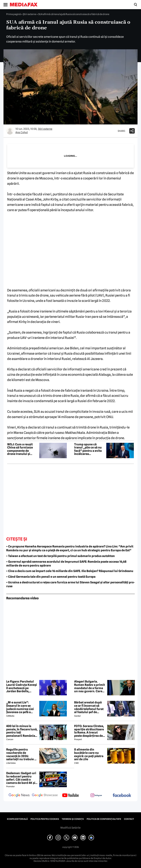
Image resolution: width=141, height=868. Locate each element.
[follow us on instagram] (96, 796)
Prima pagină (13, 14)
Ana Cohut (22, 132)
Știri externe (29, 14)
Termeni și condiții (73, 819)
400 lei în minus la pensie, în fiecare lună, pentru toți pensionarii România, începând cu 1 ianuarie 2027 (22, 731)
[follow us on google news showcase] (45, 796)
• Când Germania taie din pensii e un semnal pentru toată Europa (51, 577)
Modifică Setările (70, 828)
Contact (129, 819)
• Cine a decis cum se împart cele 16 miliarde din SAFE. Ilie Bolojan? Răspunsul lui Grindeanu (70, 571)
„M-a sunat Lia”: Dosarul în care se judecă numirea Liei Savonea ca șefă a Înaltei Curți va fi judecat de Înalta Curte (20, 707)
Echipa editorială (17, 819)
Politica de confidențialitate (104, 819)
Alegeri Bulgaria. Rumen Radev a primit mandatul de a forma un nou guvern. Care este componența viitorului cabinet (90, 686)
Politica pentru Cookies (45, 819)
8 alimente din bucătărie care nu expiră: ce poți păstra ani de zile (89, 754)
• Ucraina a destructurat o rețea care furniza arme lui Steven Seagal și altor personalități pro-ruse (70, 584)
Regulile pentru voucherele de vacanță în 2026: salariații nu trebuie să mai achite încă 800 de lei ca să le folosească (22, 754)
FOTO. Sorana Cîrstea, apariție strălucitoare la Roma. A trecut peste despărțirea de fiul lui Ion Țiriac (89, 731)
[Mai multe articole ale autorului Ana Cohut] (10, 131)
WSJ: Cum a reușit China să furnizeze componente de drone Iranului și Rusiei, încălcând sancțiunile (20, 449)
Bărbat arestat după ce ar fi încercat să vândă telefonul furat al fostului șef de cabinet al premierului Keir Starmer (90, 707)
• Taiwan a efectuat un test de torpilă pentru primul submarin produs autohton (60, 556)
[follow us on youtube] (70, 796)
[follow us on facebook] (122, 796)
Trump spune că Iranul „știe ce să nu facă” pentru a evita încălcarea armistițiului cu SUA (88, 449)
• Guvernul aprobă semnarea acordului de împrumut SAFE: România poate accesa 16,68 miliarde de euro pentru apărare (66, 564)
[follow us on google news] (19, 796)
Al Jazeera (95, 359)
